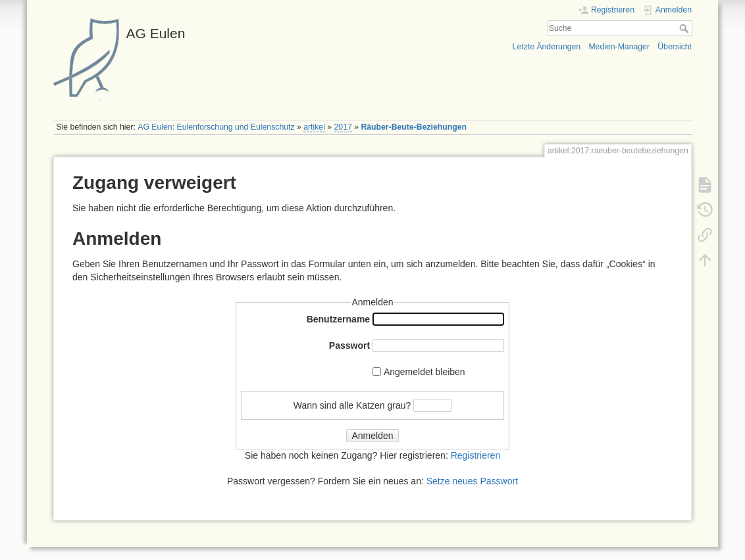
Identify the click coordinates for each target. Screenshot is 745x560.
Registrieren (475, 455)
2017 (343, 127)
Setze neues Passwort (472, 481)
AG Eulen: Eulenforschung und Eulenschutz (216, 127)
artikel (314, 127)
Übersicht (675, 47)
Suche (685, 28)
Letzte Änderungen (547, 47)
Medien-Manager (619, 47)
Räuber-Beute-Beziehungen (414, 127)
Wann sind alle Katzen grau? (352, 405)
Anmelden (372, 436)
